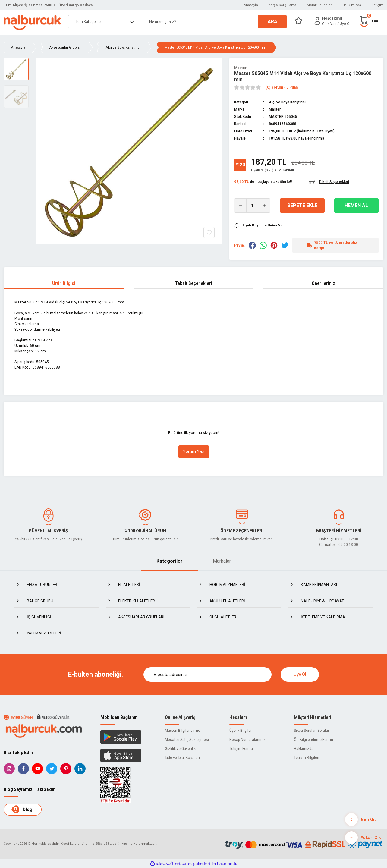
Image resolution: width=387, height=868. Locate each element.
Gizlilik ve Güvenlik (180, 749)
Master (240, 68)
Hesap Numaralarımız (247, 740)
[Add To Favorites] (209, 233)
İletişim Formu (241, 749)
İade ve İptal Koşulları (182, 758)
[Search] (213, 22)
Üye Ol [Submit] (300, 674)
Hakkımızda (352, 5)
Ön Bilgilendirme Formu (313, 740)
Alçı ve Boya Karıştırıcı (287, 102)
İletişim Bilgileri (307, 758)
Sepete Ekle (302, 205)
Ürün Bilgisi (64, 283)
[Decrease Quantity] (241, 206)
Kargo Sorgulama (282, 5)
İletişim (378, 5)
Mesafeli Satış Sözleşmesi (187, 740)
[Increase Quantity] (264, 206)
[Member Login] (317, 21)
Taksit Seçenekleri (193, 283)
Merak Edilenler (319, 5)
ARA (272, 22)
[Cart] (371, 21)
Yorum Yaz (194, 451)
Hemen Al (356, 205)
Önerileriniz (323, 283)
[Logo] (32, 23)
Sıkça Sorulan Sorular (311, 731)
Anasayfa (251, 5)
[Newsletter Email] (208, 675)
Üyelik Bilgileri (241, 731)
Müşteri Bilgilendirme (182, 731)
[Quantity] (252, 206)
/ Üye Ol (344, 24)
